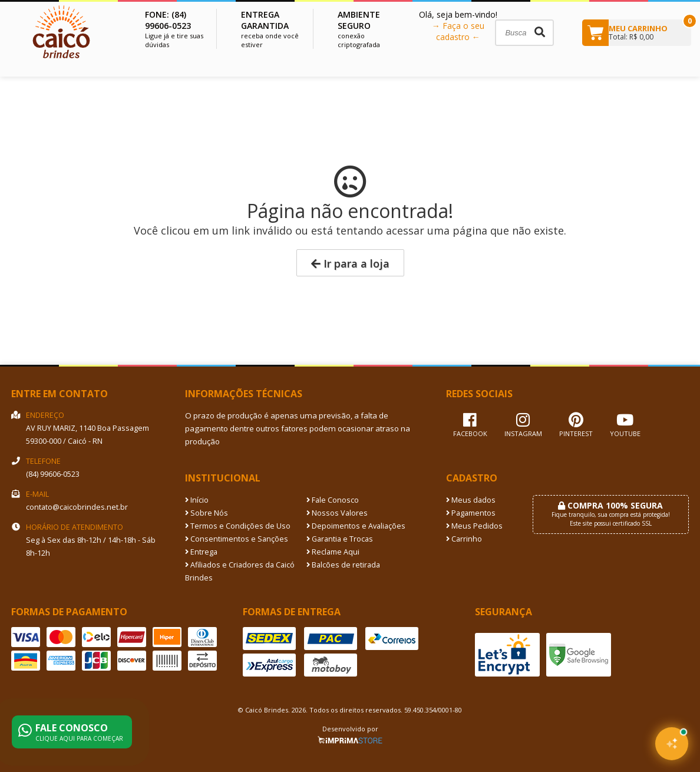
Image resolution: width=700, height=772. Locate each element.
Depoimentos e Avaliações (356, 526)
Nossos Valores (337, 513)
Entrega (201, 552)
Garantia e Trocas (340, 539)
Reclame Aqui (333, 552)
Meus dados (471, 500)
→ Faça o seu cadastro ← (458, 31)
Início (197, 500)
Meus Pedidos (474, 526)
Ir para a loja (350, 263)
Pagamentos (471, 513)
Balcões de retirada (343, 565)
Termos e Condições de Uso (238, 526)
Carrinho (464, 539)
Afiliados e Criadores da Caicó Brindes (240, 571)
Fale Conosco (333, 500)
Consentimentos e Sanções (237, 539)
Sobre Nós (207, 513)
